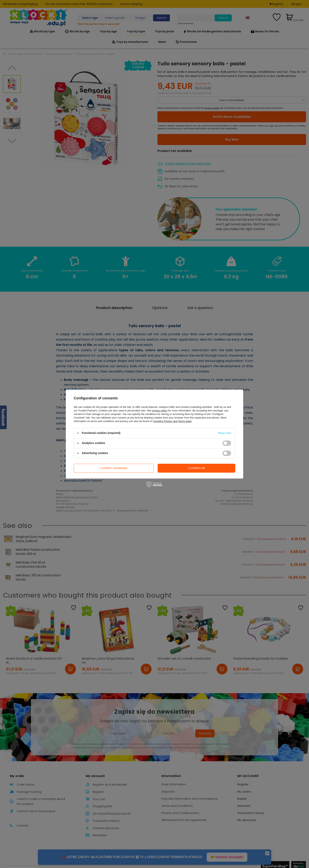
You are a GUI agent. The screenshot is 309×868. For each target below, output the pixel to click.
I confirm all (196, 468)
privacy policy (160, 411)
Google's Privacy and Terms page (172, 421)
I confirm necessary (114, 468)
